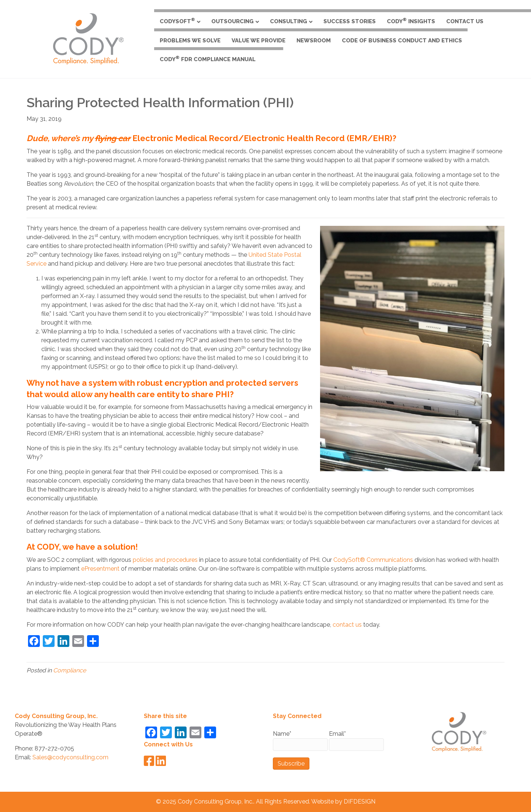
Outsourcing (232, 21)
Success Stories (350, 21)
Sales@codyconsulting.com (70, 757)
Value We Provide (258, 41)
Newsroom (314, 41)
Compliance (70, 670)
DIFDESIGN (360, 801)
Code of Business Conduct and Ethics (402, 41)
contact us (347, 625)
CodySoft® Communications (373, 560)
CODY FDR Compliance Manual (208, 59)
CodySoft (177, 21)
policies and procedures (165, 560)
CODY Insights (411, 21)
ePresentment (100, 569)
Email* (356, 741)
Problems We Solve (190, 41)
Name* (300, 741)
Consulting (289, 21)
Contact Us (465, 21)
